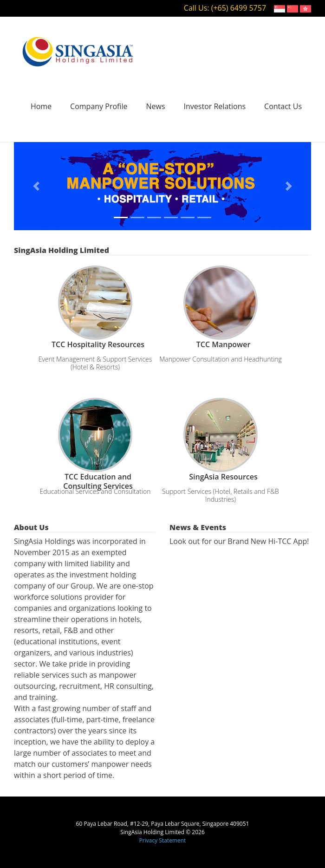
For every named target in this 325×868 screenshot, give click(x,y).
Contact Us (283, 106)
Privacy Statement (163, 840)
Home (41, 106)
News (156, 106)
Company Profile (99, 106)
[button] (36, 186)
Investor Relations (215, 106)
